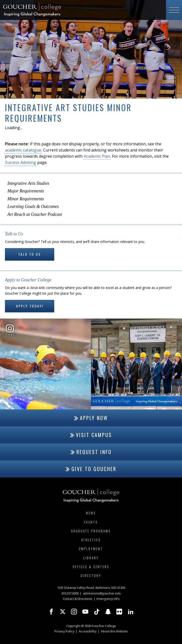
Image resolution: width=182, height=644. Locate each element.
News (91, 513)
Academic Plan (97, 156)
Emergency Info (108, 599)
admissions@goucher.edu (102, 593)
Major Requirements (26, 191)
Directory (91, 576)
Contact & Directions (77, 599)
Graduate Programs (91, 531)
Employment (91, 549)
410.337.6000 (70, 593)
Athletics (91, 540)
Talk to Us (30, 254)
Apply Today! (30, 306)
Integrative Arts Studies (28, 183)
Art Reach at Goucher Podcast (35, 214)
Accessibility (88, 631)
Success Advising (21, 162)
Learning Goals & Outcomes (33, 206)
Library (91, 558)
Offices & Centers (91, 567)
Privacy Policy (64, 631)
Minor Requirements (26, 199)
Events (91, 522)
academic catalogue (23, 150)
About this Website (114, 631)
